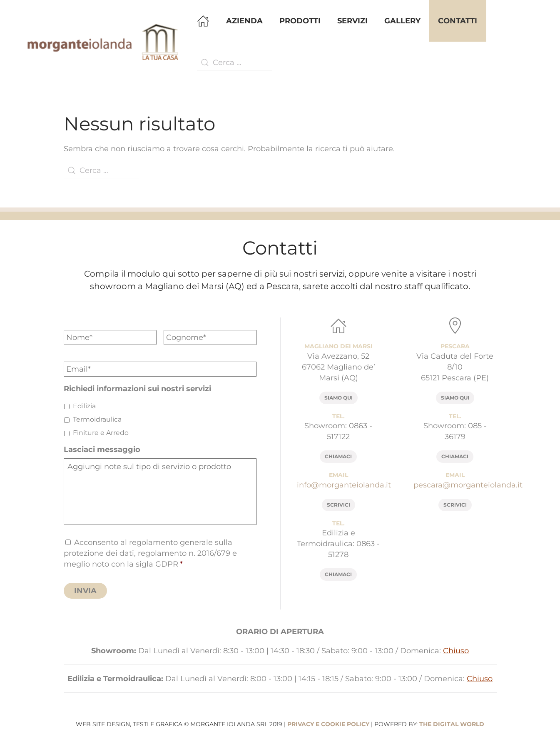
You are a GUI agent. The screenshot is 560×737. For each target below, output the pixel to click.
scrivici (338, 505)
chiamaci (338, 456)
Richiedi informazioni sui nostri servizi (137, 389)
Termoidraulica (97, 419)
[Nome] (110, 337)
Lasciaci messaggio (102, 450)
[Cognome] (210, 337)
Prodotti (300, 21)
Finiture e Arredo (101, 433)
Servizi (352, 21)
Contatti (458, 21)
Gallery (402, 21)
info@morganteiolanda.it (344, 485)
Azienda (244, 21)
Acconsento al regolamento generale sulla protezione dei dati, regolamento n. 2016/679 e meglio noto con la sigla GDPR (150, 553)
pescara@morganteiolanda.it (468, 485)
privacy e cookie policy (328, 724)
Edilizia (84, 406)
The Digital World (452, 724)
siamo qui (338, 398)
